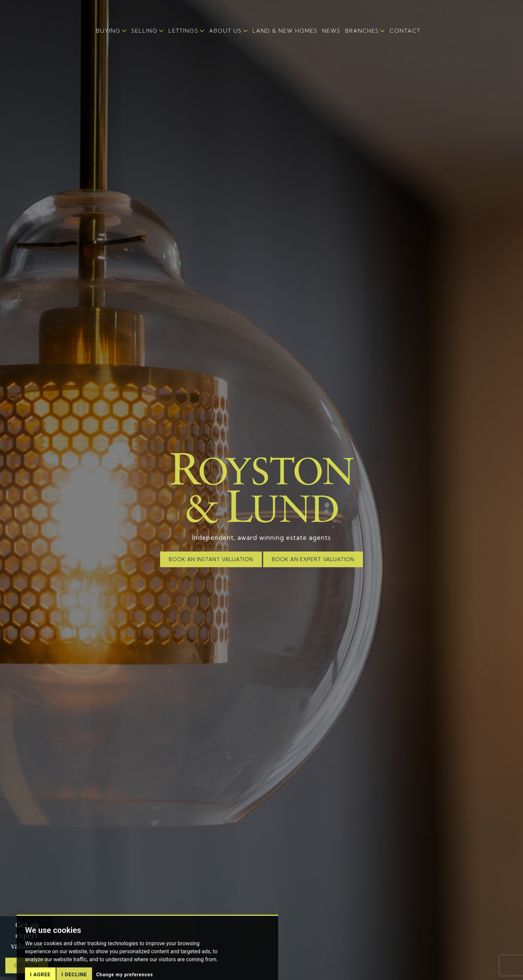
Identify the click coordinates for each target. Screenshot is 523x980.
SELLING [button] (145, 31)
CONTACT (405, 31)
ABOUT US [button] (225, 31)
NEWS (331, 31)
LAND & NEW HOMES (285, 31)
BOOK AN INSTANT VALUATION (211, 559)
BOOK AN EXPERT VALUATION (313, 559)
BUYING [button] (108, 31)
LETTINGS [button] (183, 31)
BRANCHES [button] (362, 31)
